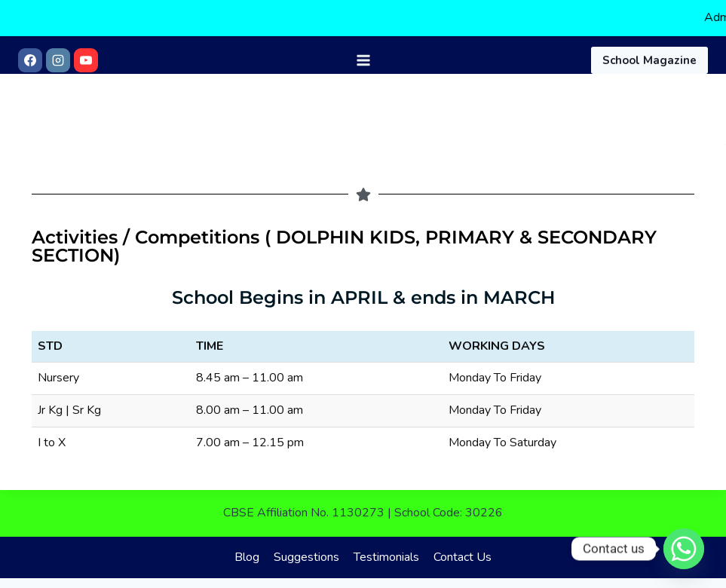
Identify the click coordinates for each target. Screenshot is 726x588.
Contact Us (463, 546)
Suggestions (306, 546)
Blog (247, 546)
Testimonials (386, 546)
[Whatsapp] (684, 549)
